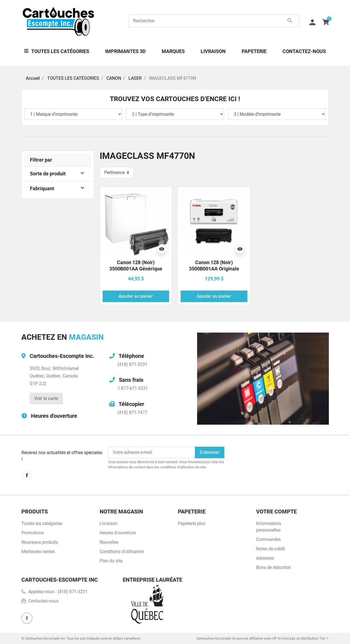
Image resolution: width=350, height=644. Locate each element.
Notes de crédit (271, 549)
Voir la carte (46, 398)
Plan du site (111, 561)
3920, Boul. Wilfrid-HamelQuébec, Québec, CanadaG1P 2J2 (54, 376)
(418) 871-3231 (132, 364)
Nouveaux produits (40, 542)
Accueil (33, 78)
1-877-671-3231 (133, 388)
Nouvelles (109, 542)
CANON (114, 78)
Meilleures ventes (38, 552)
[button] (326, 21)
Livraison (109, 523)
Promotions (33, 533)
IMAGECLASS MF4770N (173, 78)
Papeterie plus (192, 523)
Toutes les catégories (42, 523)
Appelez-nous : (54, 592)
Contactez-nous (43, 601)
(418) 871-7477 (132, 412)
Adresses (265, 558)
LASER (135, 78)
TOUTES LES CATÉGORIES (73, 78)
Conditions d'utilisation (122, 552)
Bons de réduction (274, 567)
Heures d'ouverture (54, 416)
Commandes (268, 539)
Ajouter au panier (136, 296)
